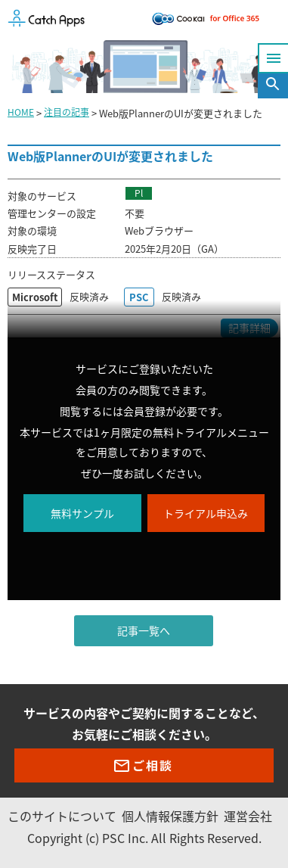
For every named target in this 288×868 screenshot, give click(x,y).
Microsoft (35, 297)
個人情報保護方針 (170, 816)
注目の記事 (67, 112)
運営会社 (248, 816)
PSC (139, 297)
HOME (21, 112)
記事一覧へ (144, 630)
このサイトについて (62, 816)
